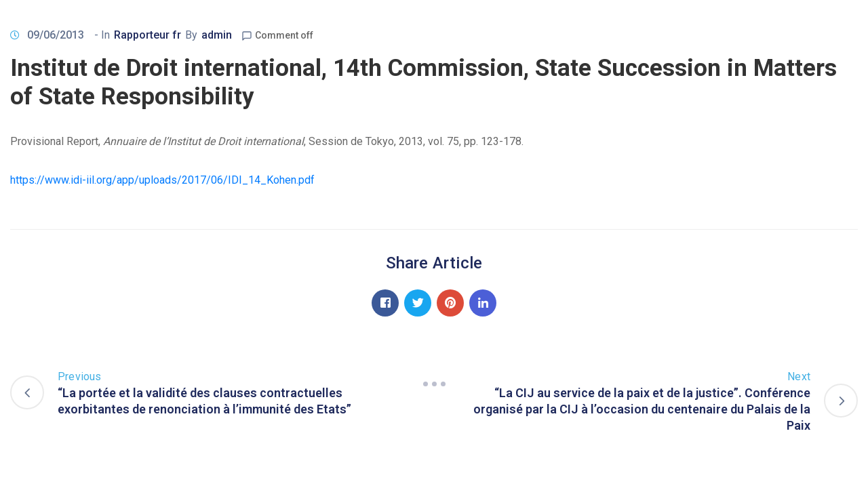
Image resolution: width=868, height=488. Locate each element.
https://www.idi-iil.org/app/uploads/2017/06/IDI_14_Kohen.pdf (162, 180)
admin (217, 35)
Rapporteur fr (147, 35)
